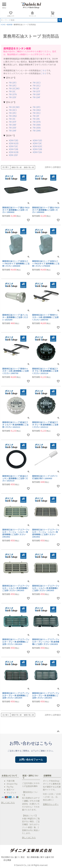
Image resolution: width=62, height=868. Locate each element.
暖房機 (9, 24)
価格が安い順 (16, 167)
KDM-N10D (14, 143)
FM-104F (37, 97)
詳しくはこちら (8, 802)
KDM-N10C (37, 146)
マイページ (32, 14)
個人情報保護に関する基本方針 (40, 857)
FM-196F (13, 125)
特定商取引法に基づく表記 (13, 857)
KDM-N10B (14, 152)
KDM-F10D (37, 140)
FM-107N (13, 94)
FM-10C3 (37, 83)
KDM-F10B (37, 149)
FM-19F (36, 116)
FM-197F (13, 122)
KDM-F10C (13, 146)
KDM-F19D (14, 140)
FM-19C (12, 119)
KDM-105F (13, 155)
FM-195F (13, 128)
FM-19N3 (37, 110)
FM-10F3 (13, 83)
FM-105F (13, 97)
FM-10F (36, 88)
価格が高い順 (29, 167)
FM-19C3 (13, 110)
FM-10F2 (13, 86)
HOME (3, 24)
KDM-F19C (37, 143)
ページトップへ (58, 732)
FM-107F (37, 91)
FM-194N (37, 131)
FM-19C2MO (14, 107)
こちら (43, 70)
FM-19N (36, 119)
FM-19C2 (37, 113)
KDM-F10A (37, 152)
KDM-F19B (13, 149)
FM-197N (37, 122)
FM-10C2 (37, 86)
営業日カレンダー (51, 804)
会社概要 (7, 860)
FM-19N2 (13, 116)
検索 (60, 20)
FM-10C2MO (14, 88)
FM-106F (37, 94)
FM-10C (12, 91)
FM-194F (13, 131)
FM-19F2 (13, 113)
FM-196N (37, 125)
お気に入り (11, 14)
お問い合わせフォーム (31, 760)
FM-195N (37, 128)
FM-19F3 (37, 107)
